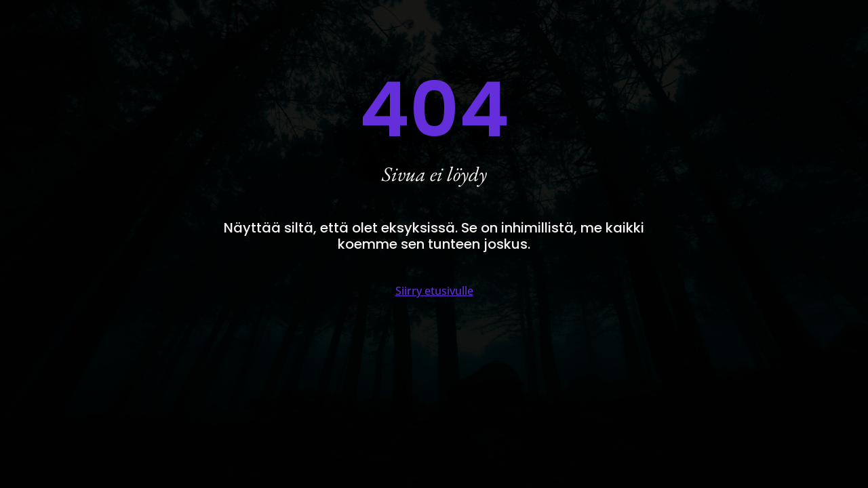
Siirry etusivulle (434, 291)
